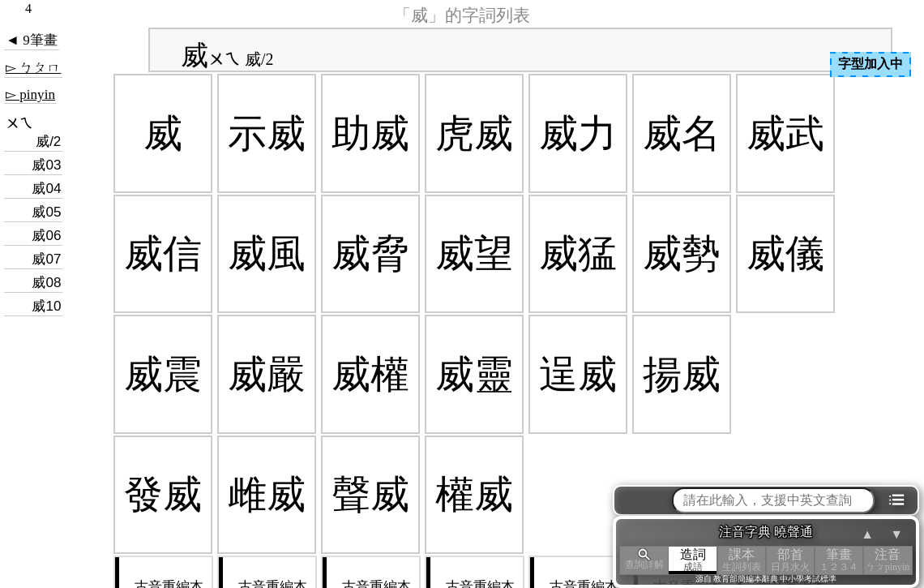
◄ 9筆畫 (32, 40)
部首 (790, 560)
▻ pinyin (30, 94)
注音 (888, 560)
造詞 (693, 560)
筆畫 (839, 560)
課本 (742, 560)
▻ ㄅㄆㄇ (33, 68)
